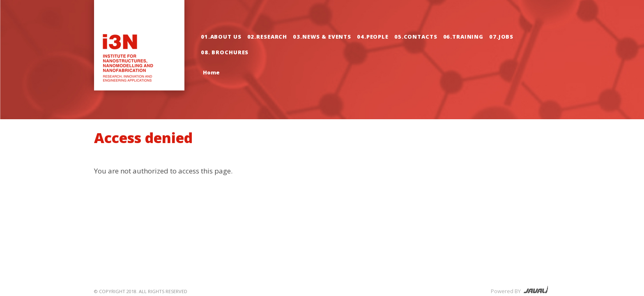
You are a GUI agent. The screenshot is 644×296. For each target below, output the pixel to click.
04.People (373, 37)
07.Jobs (501, 37)
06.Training (463, 37)
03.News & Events (322, 37)
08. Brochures (225, 52)
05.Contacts (416, 37)
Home (211, 72)
